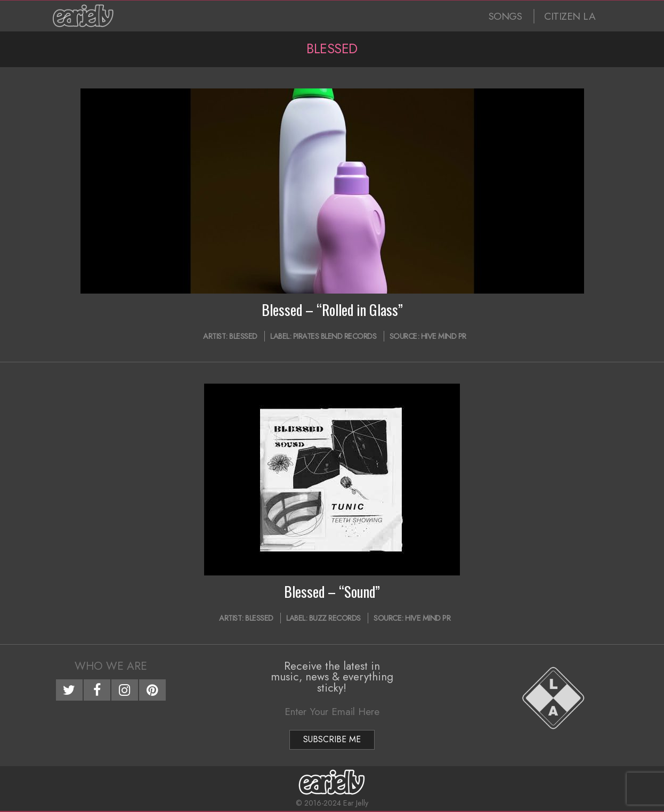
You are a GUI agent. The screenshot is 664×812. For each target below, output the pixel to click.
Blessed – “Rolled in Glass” (332, 310)
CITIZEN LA (570, 16)
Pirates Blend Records (335, 336)
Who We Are (111, 666)
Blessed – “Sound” (332, 591)
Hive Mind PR (444, 336)
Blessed (243, 336)
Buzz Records (335, 618)
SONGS (505, 16)
